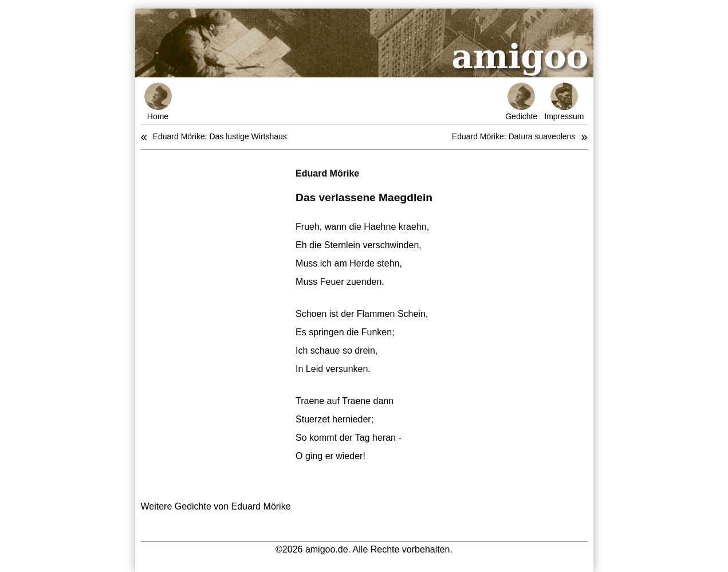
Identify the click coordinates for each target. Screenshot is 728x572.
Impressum (564, 102)
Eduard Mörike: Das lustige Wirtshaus (220, 136)
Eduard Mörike (327, 173)
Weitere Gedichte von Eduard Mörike (216, 506)
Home (158, 102)
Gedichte (521, 102)
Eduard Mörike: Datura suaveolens (514, 136)
